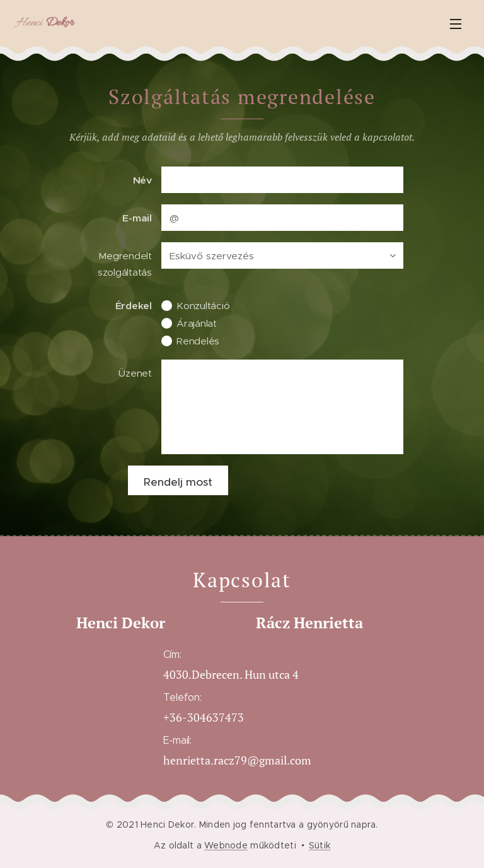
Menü (456, 24)
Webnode (226, 845)
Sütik (320, 845)
